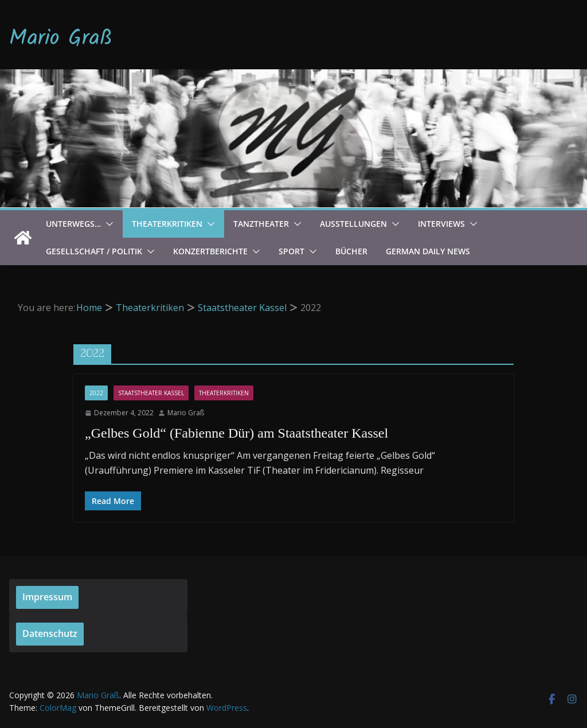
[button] (107, 224)
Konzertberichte (210, 251)
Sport (291, 251)
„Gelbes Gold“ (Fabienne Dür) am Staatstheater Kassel (236, 433)
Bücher (351, 251)
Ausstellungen (353, 224)
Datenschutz (50, 633)
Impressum (47, 597)
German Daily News (428, 251)
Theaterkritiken (167, 224)
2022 (96, 393)
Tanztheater (261, 224)
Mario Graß (61, 39)
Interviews (441, 224)
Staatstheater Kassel (151, 393)
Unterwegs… (73, 224)
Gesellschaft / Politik (94, 251)
